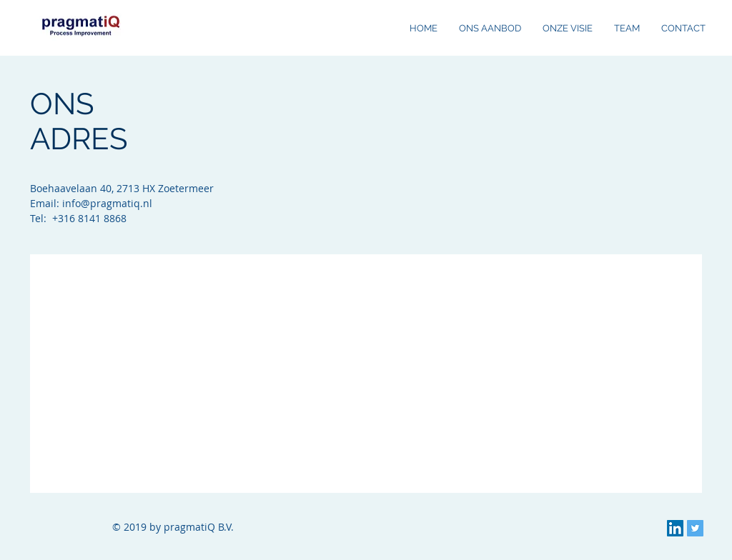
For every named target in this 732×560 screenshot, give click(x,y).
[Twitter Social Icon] (695, 528)
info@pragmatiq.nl (107, 203)
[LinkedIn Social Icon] (675, 528)
